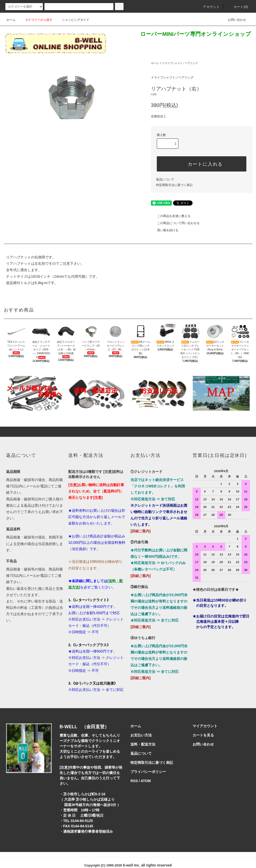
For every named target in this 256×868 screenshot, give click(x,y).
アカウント (208, 7)
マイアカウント (205, 726)
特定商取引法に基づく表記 (174, 185)
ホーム (11, 20)
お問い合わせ (234, 20)
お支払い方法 (141, 735)
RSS (134, 781)
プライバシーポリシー (148, 772)
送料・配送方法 (143, 744)
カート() (238, 7)
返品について (165, 179)
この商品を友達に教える (171, 216)
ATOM (146, 781)
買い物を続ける (165, 230)
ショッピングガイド (73, 20)
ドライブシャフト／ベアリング (180, 63)
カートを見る (203, 735)
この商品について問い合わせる (175, 223)
